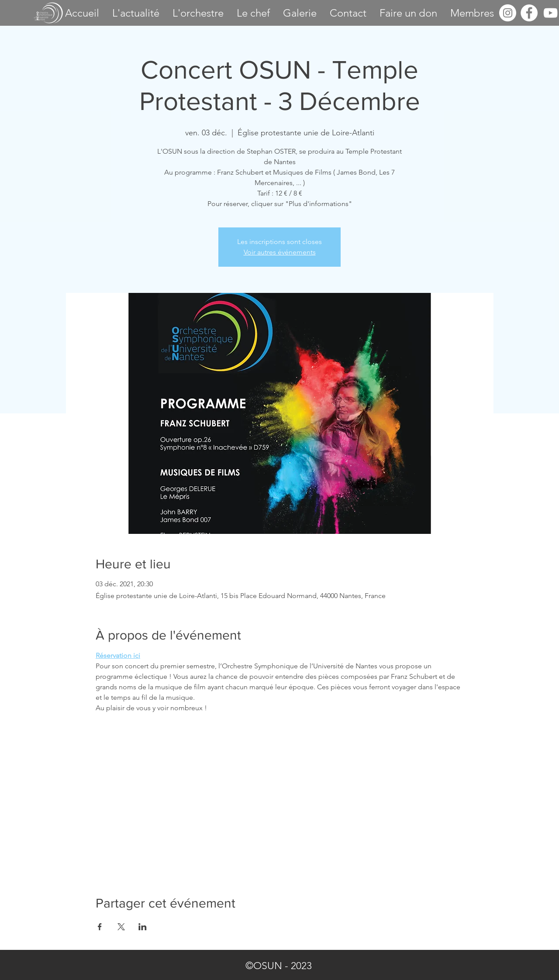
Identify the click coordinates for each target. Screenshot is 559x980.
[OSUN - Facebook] (529, 13)
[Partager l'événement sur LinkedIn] (143, 927)
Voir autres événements (280, 252)
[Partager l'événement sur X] (121, 927)
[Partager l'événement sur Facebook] (100, 927)
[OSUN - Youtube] (550, 13)
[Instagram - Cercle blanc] (508, 13)
